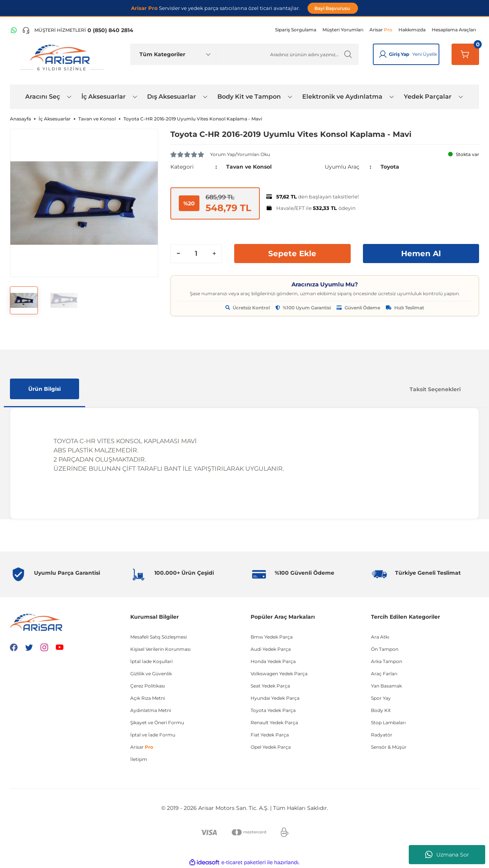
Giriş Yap (399, 54)
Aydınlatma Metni (151, 710)
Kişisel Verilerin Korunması (160, 649)
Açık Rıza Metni (148, 698)
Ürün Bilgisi (45, 389)
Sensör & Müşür (389, 747)
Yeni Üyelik (425, 54)
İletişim (139, 759)
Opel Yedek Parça (271, 747)
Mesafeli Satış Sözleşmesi (159, 637)
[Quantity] (196, 254)
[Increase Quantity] (214, 254)
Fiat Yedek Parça (270, 735)
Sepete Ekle (292, 254)
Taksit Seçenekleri (435, 389)
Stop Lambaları (388, 723)
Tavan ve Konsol (249, 167)
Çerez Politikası (148, 686)
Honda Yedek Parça (273, 661)
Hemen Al (421, 254)
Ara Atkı (380, 637)
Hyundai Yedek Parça (275, 698)
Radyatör (382, 735)
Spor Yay (381, 698)
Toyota (390, 167)
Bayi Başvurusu (333, 8)
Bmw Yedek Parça (272, 637)
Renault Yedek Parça (274, 723)
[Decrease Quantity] (178, 254)
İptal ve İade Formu (153, 735)
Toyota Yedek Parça (273, 710)
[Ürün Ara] (287, 54)
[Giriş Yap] (383, 54)
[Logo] (62, 58)
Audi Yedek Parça (271, 649)
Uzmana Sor (447, 855)
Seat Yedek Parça (270, 686)
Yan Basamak (386, 686)
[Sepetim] (465, 54)
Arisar (142, 747)
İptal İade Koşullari (151, 661)
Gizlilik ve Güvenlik (151, 674)
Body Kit (381, 710)
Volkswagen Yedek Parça (279, 674)
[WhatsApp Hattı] (14, 30)
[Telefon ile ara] (78, 30)
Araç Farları (384, 674)
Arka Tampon (387, 661)
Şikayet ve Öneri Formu (157, 723)
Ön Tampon (385, 649)
